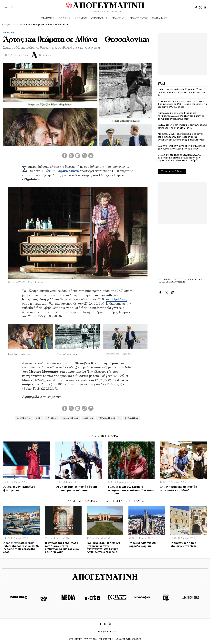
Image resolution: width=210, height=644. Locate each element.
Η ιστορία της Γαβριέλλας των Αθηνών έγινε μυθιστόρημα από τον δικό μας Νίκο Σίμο (62, 547)
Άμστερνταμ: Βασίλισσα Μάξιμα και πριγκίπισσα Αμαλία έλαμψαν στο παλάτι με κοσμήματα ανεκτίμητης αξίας (181, 116)
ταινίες (88, 418)
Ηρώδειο (51, 418)
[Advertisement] (182, 53)
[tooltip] (196, 8)
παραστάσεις (70, 418)
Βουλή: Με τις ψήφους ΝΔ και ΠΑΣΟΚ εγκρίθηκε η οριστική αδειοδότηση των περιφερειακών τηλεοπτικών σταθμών (179, 158)
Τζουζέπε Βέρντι (109, 418)
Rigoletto (24, 418)
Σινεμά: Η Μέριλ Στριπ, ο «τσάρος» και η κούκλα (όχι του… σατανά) (131, 490)
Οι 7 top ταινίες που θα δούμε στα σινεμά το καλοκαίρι (76, 489)
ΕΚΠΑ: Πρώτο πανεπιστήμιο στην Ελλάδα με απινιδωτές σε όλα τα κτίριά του (182, 126)
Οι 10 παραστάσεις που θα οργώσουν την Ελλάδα (178, 489)
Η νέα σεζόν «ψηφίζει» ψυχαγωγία (20, 489)
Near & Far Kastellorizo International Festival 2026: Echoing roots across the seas (21, 547)
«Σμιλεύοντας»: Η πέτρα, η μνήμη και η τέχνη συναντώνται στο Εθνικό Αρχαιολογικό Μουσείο (103, 547)
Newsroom (45, 55)
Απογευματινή (7, 25)
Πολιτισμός (18, 25)
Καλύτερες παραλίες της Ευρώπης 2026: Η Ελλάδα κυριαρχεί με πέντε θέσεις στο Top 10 (181, 92)
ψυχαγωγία (131, 418)
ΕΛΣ (38, 418)
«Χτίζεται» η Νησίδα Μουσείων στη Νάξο (183, 545)
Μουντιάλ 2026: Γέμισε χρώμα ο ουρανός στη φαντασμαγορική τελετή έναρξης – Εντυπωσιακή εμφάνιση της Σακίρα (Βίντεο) (181, 137)
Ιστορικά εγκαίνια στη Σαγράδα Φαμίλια (142, 545)
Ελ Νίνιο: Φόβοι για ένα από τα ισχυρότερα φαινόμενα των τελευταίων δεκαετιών (181, 147)
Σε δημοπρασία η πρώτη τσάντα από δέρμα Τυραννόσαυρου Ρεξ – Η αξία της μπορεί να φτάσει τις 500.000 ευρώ (182, 104)
